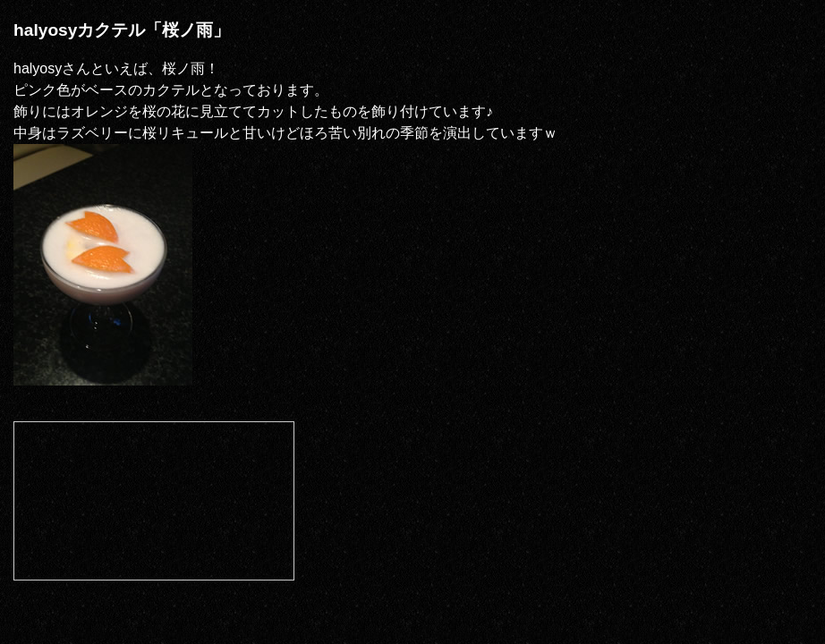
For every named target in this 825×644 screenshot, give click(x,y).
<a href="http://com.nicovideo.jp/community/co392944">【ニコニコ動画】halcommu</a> (154, 501)
